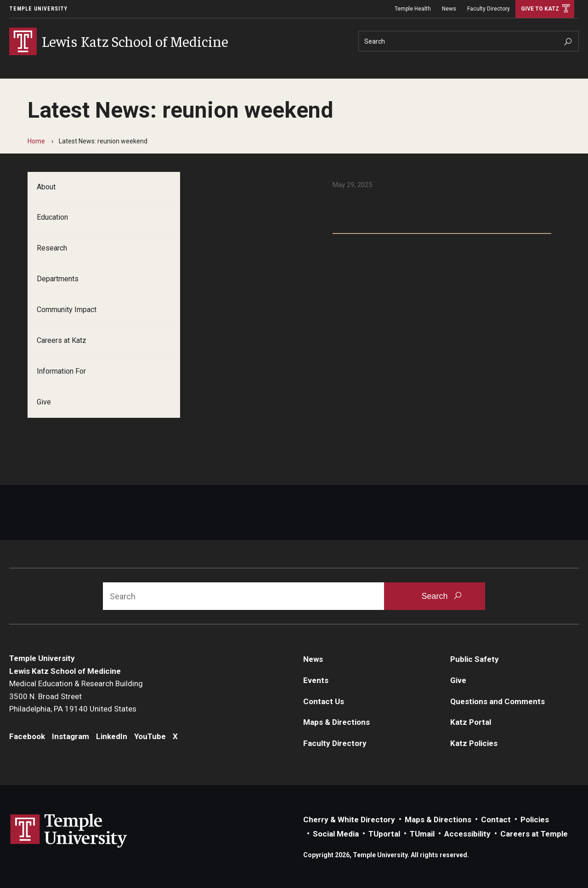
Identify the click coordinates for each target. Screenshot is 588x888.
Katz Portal (471, 722)
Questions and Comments (498, 701)
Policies (535, 820)
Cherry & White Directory (349, 820)
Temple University (38, 9)
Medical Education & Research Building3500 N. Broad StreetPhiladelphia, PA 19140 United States (76, 696)
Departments (58, 279)
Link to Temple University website (69, 831)
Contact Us (324, 701)
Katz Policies (474, 743)
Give (44, 402)
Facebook (45, 450)
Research (52, 248)
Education (52, 217)
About (46, 187)
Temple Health (413, 9)
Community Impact (67, 310)
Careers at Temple (534, 834)
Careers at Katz (62, 340)
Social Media (336, 834)
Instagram (89, 450)
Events (316, 680)
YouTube (173, 450)
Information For (61, 371)
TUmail (422, 834)
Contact (496, 820)
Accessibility (467, 834)
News (449, 9)
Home (36, 141)
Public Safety (475, 659)
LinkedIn (133, 450)
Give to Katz (540, 9)
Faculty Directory (489, 9)
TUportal (384, 834)
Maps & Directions (336, 722)
